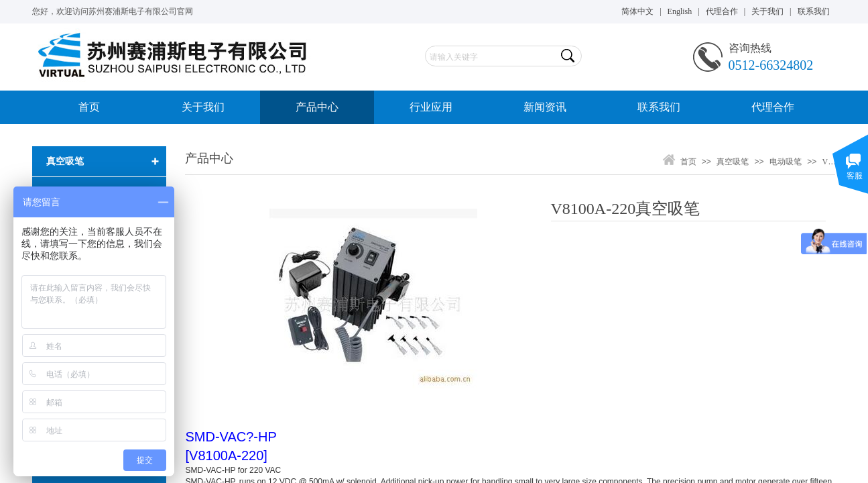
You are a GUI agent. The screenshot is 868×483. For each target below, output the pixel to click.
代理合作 (773, 107)
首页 (89, 107)
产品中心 (317, 107)
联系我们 (659, 107)
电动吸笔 (786, 162)
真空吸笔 (733, 162)
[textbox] (492, 57)
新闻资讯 (545, 107)
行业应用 (431, 107)
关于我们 (203, 107)
